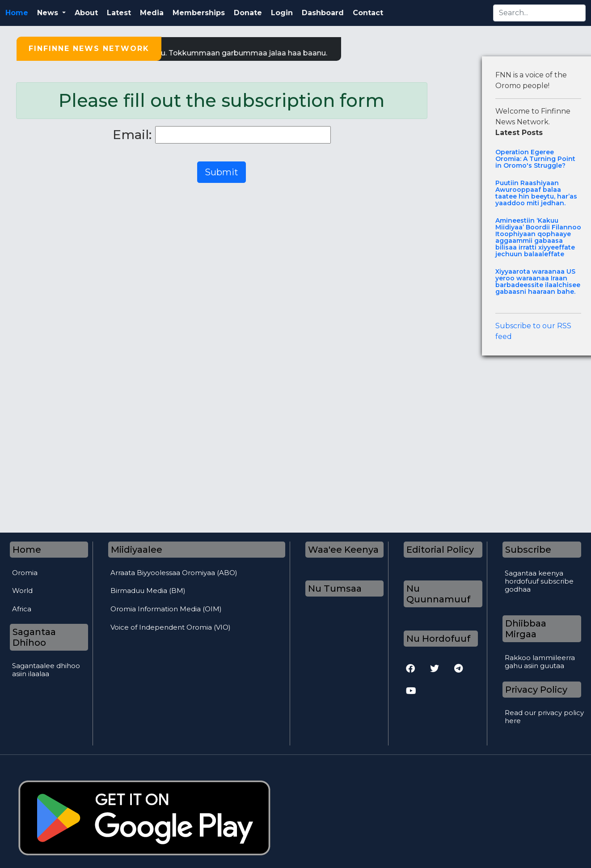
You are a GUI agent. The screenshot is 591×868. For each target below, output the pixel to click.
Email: (132, 135)
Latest (119, 13)
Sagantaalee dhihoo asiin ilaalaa (46, 670)
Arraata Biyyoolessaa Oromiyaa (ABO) (174, 573)
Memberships (199, 13)
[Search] (539, 13)
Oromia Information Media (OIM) (166, 609)
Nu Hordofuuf (438, 639)
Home (17, 13)
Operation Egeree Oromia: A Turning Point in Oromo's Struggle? (535, 159)
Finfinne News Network (89, 49)
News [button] (49, 13)
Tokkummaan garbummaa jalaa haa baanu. (252, 53)
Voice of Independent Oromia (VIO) (171, 627)
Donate (248, 13)
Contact (368, 13)
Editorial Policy (440, 550)
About (86, 13)
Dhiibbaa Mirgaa (526, 629)
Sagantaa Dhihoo (34, 637)
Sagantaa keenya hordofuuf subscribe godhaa (539, 581)
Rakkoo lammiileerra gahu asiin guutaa (540, 662)
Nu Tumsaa (335, 589)
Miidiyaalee (137, 550)
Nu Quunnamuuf (438, 594)
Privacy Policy (536, 690)
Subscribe (528, 550)
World (22, 591)
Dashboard (323, 13)
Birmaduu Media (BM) (148, 591)
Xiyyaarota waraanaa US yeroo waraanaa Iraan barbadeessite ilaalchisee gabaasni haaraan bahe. (538, 282)
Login (282, 13)
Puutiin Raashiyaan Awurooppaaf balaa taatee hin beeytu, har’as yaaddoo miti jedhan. (536, 193)
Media (152, 13)
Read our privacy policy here (544, 717)
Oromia (25, 573)
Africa (22, 609)
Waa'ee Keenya (343, 550)
